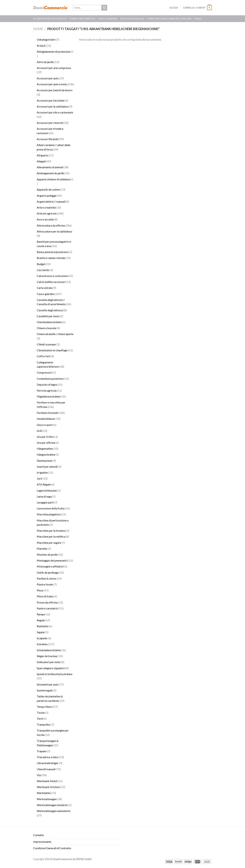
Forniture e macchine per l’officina (169, 19)
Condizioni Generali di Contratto (52, 848)
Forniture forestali (83, 19)
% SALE (198, 19)
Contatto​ (39, 835)
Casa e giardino (108, 19)
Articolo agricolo (132, 19)
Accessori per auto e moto (50, 19)
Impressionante (42, 842)
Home (38, 29)
